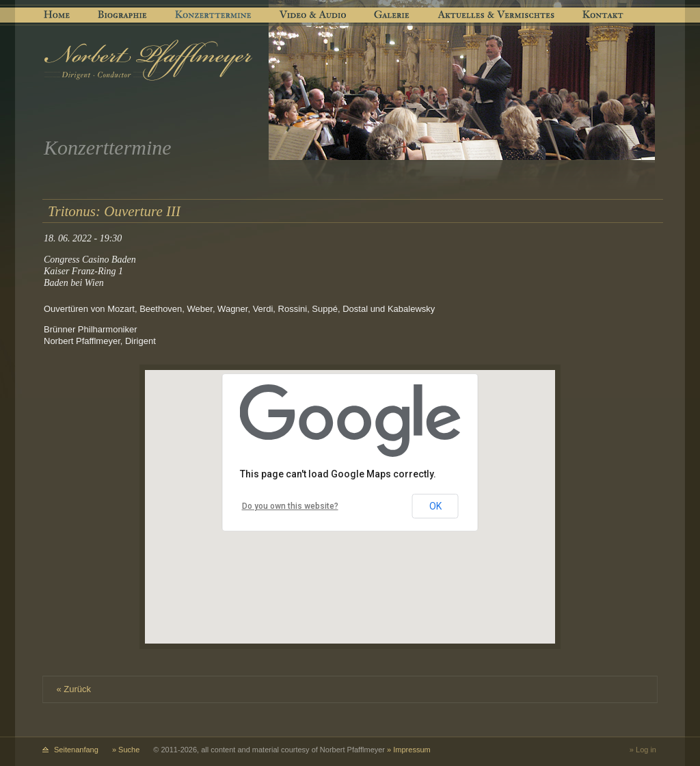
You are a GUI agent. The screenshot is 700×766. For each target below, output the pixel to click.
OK (435, 506)
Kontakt (603, 15)
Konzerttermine (214, 15)
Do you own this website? (290, 506)
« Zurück (74, 689)
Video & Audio (314, 15)
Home (56, 15)
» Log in (643, 750)
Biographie (122, 15)
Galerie (394, 15)
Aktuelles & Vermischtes (497, 15)
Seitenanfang (76, 750)
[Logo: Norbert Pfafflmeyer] (149, 60)
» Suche (126, 750)
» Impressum (409, 750)
